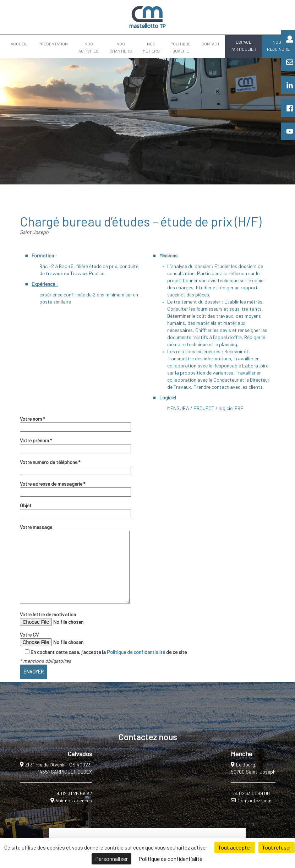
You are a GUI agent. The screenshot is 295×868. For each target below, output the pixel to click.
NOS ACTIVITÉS (89, 47)
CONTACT (211, 44)
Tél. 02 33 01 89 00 (250, 793)
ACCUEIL (19, 44)
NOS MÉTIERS (151, 47)
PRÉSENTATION (53, 44)
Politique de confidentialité (136, 652)
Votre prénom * (75, 444)
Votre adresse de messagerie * (75, 488)
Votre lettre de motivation (68, 619)
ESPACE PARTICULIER (243, 45)
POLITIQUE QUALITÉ (181, 47)
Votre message (75, 564)
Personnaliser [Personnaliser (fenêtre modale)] (111, 859)
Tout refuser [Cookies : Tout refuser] (277, 847)
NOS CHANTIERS (121, 47)
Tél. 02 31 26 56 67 (72, 793)
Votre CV (68, 639)
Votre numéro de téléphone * (75, 466)
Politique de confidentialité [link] (170, 859)
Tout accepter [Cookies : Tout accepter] (235, 847)
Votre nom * (75, 423)
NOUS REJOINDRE (278, 45)
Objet (75, 509)
